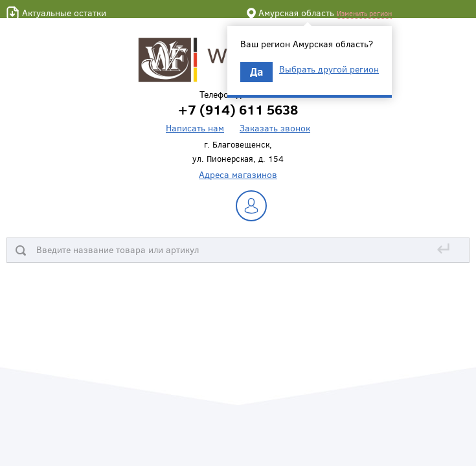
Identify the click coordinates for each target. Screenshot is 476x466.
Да (256, 72)
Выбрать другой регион (329, 69)
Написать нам (195, 128)
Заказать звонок (275, 128)
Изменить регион (364, 13)
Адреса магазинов (238, 174)
